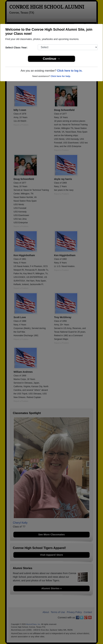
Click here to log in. (70, 71)
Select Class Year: (16, 47)
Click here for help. (61, 76)
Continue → (52, 59)
